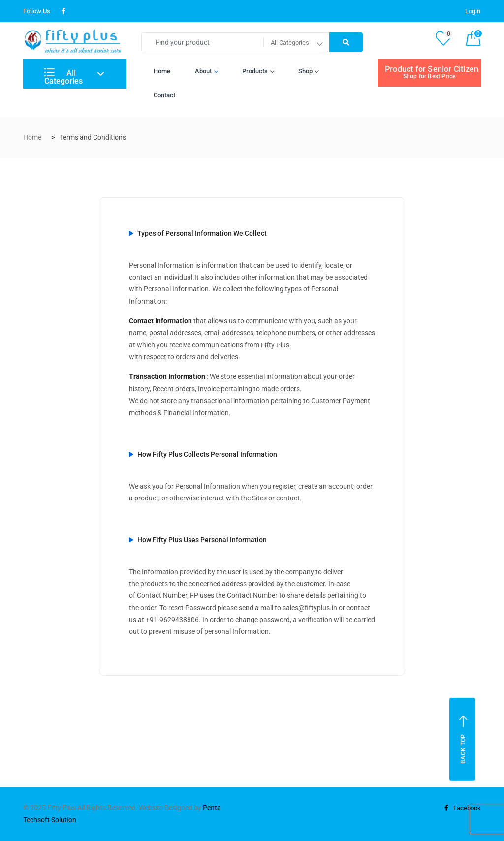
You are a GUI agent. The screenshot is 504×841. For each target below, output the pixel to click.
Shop (308, 71)
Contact (164, 95)
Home (162, 71)
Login (473, 11)
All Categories (63, 77)
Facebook (461, 808)
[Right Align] (346, 42)
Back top (463, 739)
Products (258, 71)
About (206, 71)
